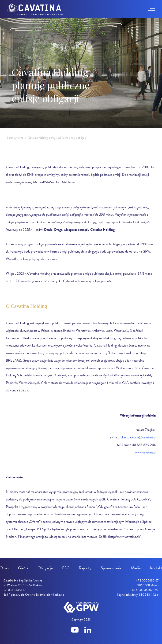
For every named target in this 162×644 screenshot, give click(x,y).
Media (136, 568)
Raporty (85, 568)
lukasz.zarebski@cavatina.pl (138, 437)
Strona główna (15, 138)
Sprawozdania (111, 568)
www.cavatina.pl (146, 452)
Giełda (23, 568)
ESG (66, 568)
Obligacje (45, 568)
